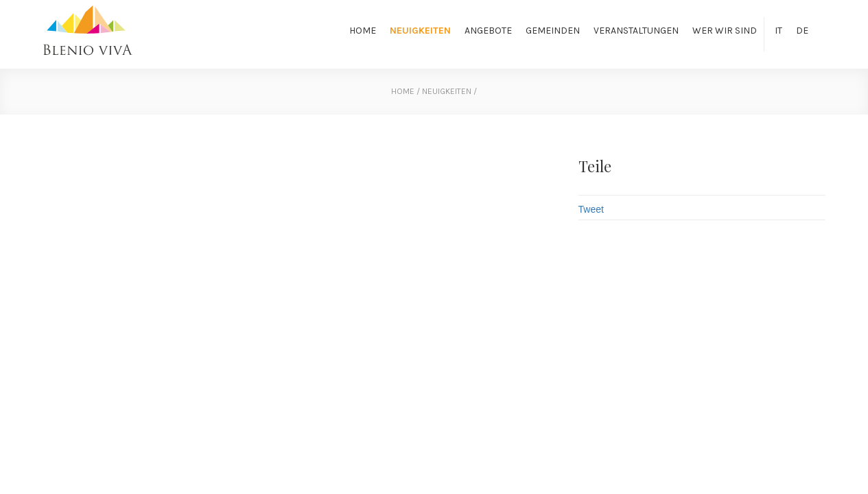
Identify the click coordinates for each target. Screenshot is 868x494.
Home (363, 31)
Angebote (488, 31)
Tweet (591, 209)
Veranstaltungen (636, 31)
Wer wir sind (725, 31)
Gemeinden (553, 31)
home (403, 91)
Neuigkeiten (420, 31)
